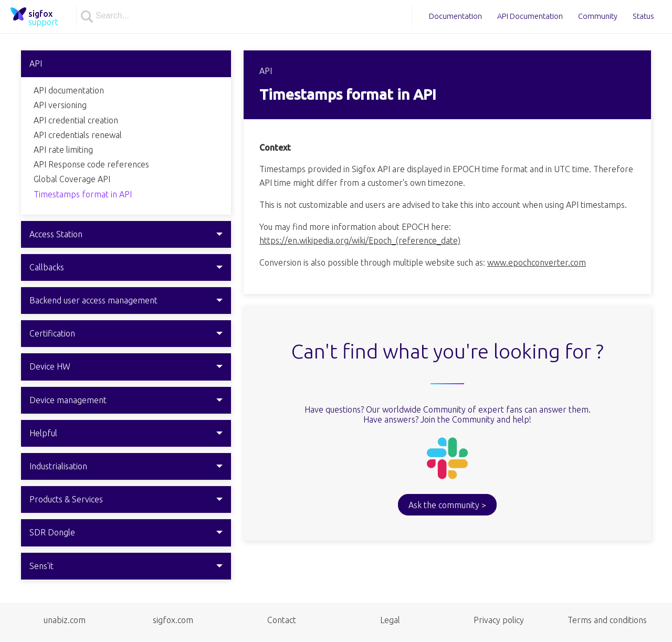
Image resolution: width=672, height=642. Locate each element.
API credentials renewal (78, 135)
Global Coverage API (72, 179)
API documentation (69, 90)
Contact (282, 620)
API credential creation (76, 120)
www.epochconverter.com (537, 262)
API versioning (60, 105)
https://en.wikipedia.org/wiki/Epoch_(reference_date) (360, 240)
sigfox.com (173, 620)
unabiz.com (65, 620)
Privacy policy (499, 620)
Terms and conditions (607, 620)
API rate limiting (63, 150)
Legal (390, 620)
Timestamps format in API (83, 194)
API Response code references (91, 164)
